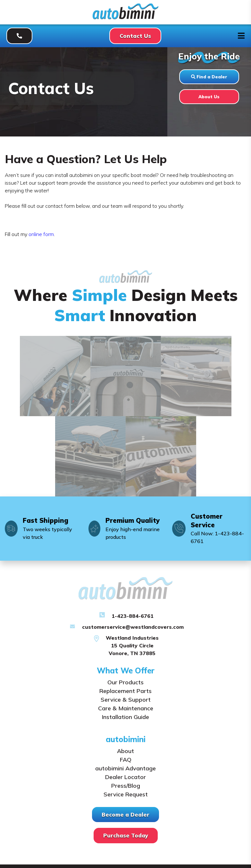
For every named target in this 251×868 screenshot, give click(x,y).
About (125, 751)
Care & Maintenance (126, 708)
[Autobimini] (125, 17)
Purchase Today (126, 835)
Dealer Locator (125, 777)
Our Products (125, 682)
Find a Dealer (209, 77)
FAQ (126, 760)
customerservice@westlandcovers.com (133, 627)
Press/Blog (126, 786)
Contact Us (135, 36)
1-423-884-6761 (133, 616)
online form (41, 234)
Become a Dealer (125, 815)
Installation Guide (125, 717)
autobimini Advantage (125, 768)
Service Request (126, 794)
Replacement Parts (125, 691)
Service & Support (126, 700)
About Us (209, 96)
